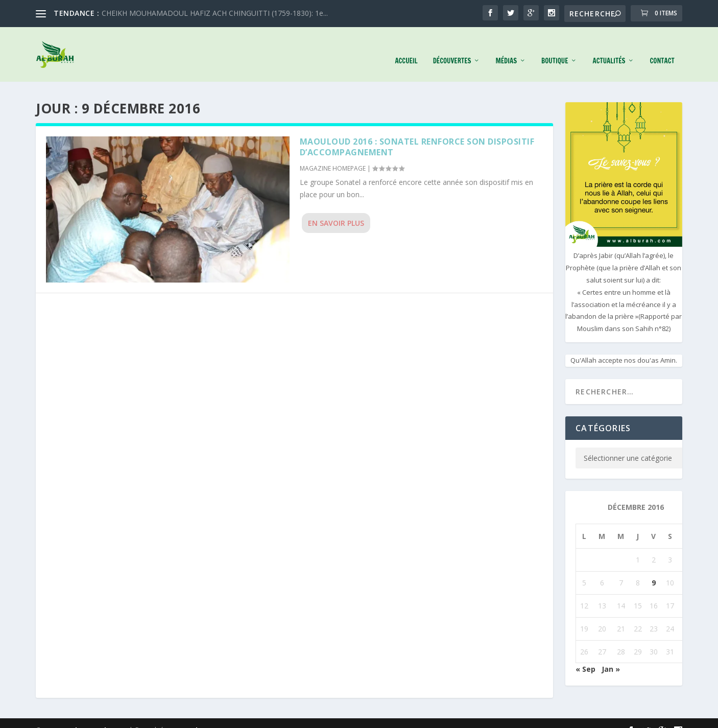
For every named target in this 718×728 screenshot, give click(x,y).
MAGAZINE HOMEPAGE (333, 155)
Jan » (611, 655)
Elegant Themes (99, 716)
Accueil (406, 47)
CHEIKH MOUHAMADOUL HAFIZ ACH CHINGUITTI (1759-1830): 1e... (215, 13)
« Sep (585, 655)
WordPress (197, 716)
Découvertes (452, 47)
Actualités (609, 47)
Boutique (555, 47)
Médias (506, 47)
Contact (662, 47)
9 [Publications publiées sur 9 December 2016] (654, 569)
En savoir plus (336, 209)
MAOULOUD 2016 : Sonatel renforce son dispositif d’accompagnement (417, 133)
